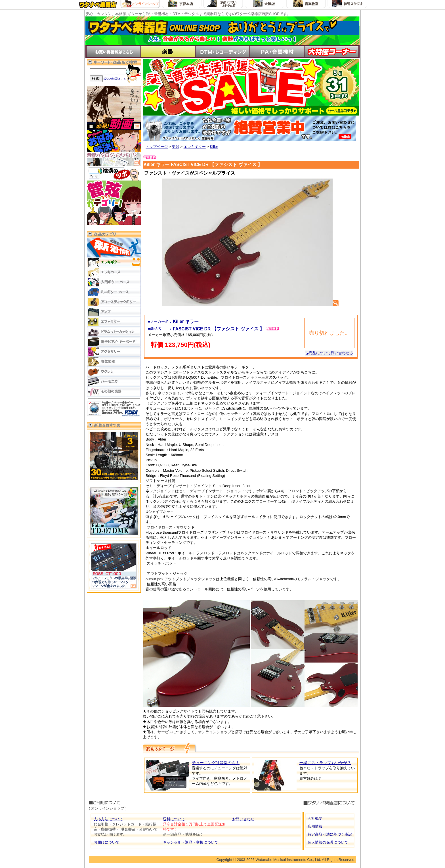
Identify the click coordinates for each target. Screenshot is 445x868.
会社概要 (315, 818)
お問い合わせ (243, 819)
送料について (174, 819)
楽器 (176, 147)
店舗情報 (315, 826)
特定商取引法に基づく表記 (330, 834)
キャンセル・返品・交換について (191, 842)
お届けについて (107, 842)
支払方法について (108, 819)
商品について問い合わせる (329, 353)
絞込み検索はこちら (116, 79)
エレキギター (195, 147)
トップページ (157, 147)
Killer (214, 147)
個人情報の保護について (328, 842)
